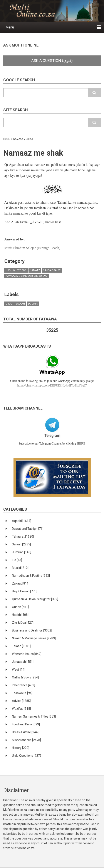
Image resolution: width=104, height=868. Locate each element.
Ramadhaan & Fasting (31, 576)
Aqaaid (22, 521)
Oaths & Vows (25, 677)
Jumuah (22, 552)
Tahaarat (23, 536)
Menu (10, 27)
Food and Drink (26, 724)
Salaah (21, 544)
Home (7, 139)
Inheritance (23, 685)
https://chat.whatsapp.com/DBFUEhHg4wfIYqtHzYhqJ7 (52, 386)
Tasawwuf (22, 693)
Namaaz (35, 270)
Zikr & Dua (23, 623)
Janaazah (23, 662)
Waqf (19, 670)
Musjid (20, 568)
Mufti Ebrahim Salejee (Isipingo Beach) (32, 248)
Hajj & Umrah (25, 591)
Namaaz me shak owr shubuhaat (27, 276)
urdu (9, 304)
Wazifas (21, 709)
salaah (20, 304)
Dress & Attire (25, 732)
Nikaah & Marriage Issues (34, 638)
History (21, 748)
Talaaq (21, 646)
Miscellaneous (26, 740)
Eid (17, 560)
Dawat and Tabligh (28, 529)
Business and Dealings (32, 630)
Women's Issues (27, 654)
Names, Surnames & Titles (34, 716)
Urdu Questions (16, 270)
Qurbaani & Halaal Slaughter (35, 599)
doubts (33, 304)
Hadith (20, 615)
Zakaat (21, 583)
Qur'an (20, 607)
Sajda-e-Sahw (52, 270)
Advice (21, 701)
